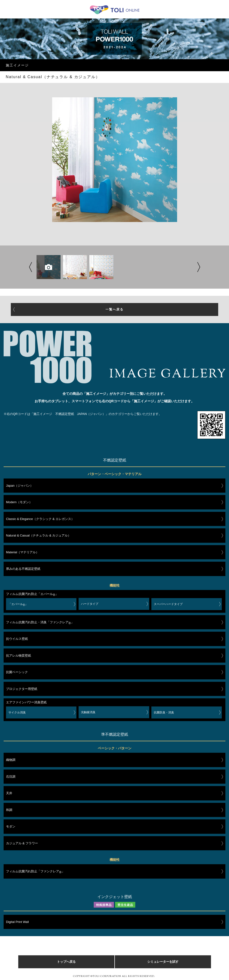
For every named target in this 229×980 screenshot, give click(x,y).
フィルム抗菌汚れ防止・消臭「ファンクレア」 (40, 623)
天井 (9, 793)
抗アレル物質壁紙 (19, 656)
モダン (11, 826)
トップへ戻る (66, 962)
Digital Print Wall (17, 922)
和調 (9, 810)
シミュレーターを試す (163, 962)
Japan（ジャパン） (20, 486)
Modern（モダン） (19, 502)
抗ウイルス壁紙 (17, 639)
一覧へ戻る (114, 309)
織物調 (11, 760)
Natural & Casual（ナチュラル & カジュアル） (38, 535)
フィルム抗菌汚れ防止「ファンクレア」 (35, 872)
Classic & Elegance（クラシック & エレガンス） (40, 519)
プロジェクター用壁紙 (22, 689)
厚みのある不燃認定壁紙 (23, 569)
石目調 (11, 777)
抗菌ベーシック (17, 672)
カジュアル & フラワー (22, 843)
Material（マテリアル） (22, 552)
